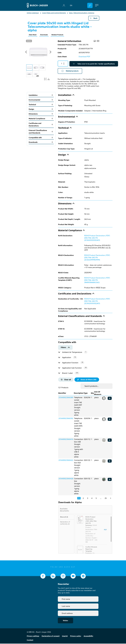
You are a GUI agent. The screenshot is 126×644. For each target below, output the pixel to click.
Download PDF (84, 57)
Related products (70, 71)
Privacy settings (33, 636)
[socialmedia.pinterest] (83, 576)
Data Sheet (33, 35)
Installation (41, 96)
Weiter (65, 621)
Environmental (41, 100)
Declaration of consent (51, 636)
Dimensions (41, 114)
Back (94, 18)
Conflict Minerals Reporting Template (91, 549)
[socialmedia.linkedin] (53, 576)
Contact (30, 640)
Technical (41, 105)
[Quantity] (63, 64)
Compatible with (41, 138)
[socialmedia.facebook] (43, 576)
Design (41, 110)
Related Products (61, 35)
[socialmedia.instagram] (63, 576)
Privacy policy (76, 636)
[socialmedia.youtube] (73, 576)
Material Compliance (41, 119)
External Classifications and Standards (41, 132)
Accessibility (88, 636)
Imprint (65, 636)
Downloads (46, 35)
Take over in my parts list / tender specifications (94, 64)
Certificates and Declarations (41, 125)
